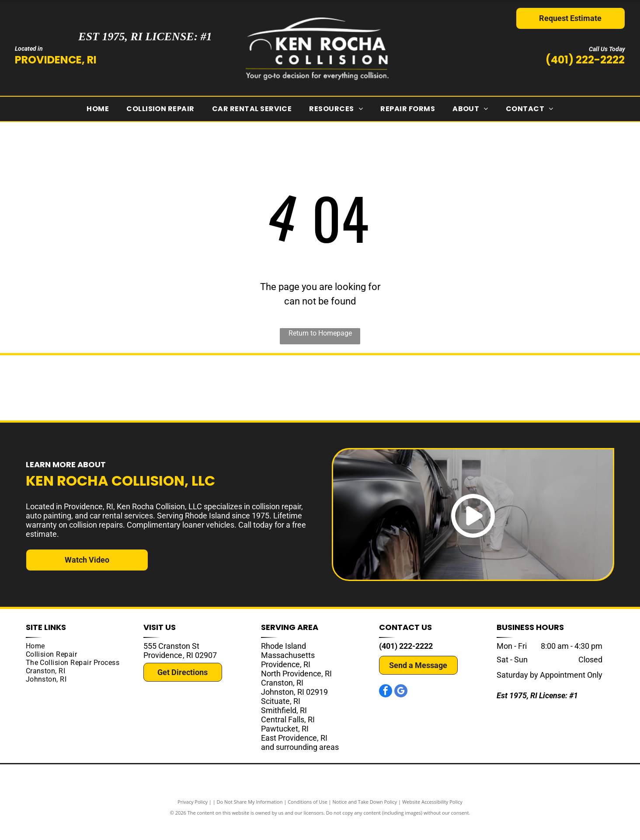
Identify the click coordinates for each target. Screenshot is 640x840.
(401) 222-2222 (585, 60)
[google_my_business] (401, 709)
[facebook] (386, 709)
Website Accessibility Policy (432, 819)
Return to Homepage (320, 333)
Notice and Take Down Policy (365, 819)
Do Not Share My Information (250, 819)
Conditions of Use (308, 819)
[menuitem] (98, 109)
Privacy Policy (193, 819)
